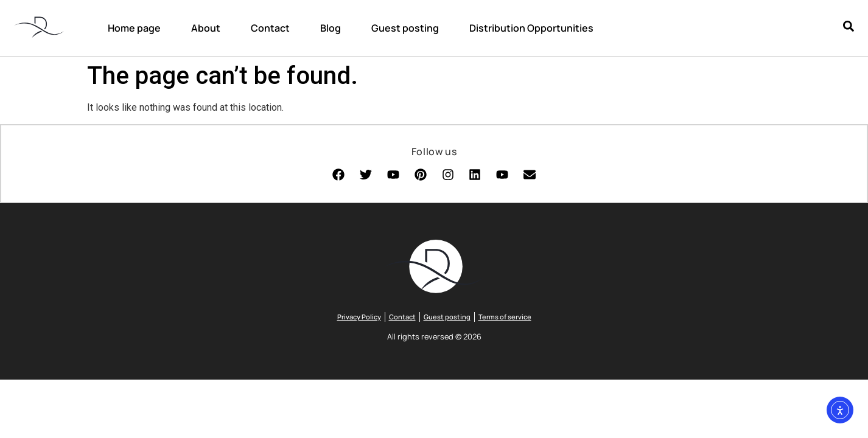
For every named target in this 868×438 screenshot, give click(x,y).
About (206, 28)
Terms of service (505, 318)
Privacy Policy (359, 318)
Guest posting (405, 28)
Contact (270, 28)
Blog (331, 28)
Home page (134, 28)
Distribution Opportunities (531, 28)
